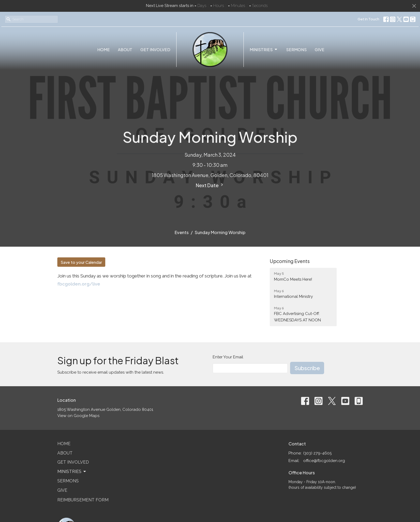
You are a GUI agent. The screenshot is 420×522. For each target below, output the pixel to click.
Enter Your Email (228, 357)
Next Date (210, 185)
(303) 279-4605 (317, 453)
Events (182, 232)
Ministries (264, 50)
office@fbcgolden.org (324, 461)
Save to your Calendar (81, 262)
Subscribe (307, 368)
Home (104, 49)
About (125, 49)
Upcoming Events (290, 261)
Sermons (296, 49)
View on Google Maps (78, 416)
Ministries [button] (72, 472)
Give (320, 49)
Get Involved (155, 49)
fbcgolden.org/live (79, 284)
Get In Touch (368, 19)
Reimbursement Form (83, 500)
